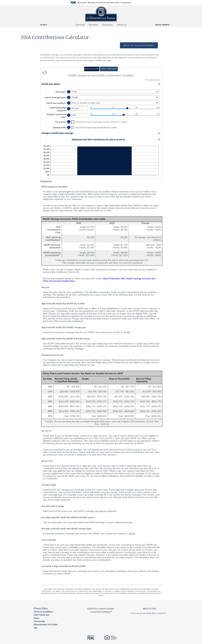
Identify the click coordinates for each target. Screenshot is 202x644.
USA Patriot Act (41, 615)
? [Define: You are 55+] (69, 122)
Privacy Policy (41, 608)
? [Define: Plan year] (69, 92)
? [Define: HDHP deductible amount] (69, 109)
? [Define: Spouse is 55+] (69, 127)
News (36, 618)
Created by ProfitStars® (101, 612)
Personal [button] (80, 25)
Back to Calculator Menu (139, 45)
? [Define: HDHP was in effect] (69, 103)
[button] (101, 84)
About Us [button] (122, 25)
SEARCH (44, 25)
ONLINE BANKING (162, 25)
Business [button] (93, 25)
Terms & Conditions (43, 612)
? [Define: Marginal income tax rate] (69, 115)
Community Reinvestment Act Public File (46, 625)
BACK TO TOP (149, 609)
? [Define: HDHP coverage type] (69, 97)
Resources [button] (107, 25)
